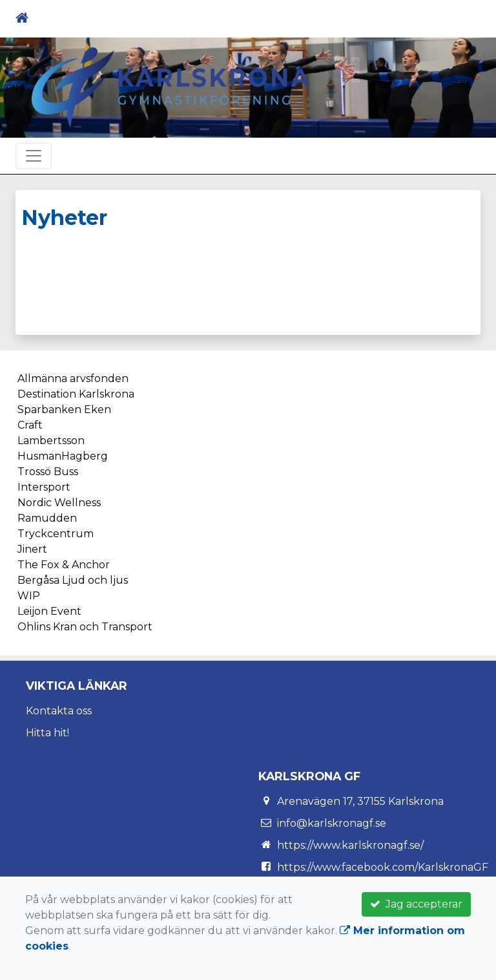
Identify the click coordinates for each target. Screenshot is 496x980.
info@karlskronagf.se (332, 823)
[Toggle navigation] (462, 18)
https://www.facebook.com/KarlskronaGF (383, 867)
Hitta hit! (47, 733)
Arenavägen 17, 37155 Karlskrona (360, 801)
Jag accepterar (416, 904)
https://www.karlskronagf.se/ (350, 845)
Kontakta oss (59, 711)
